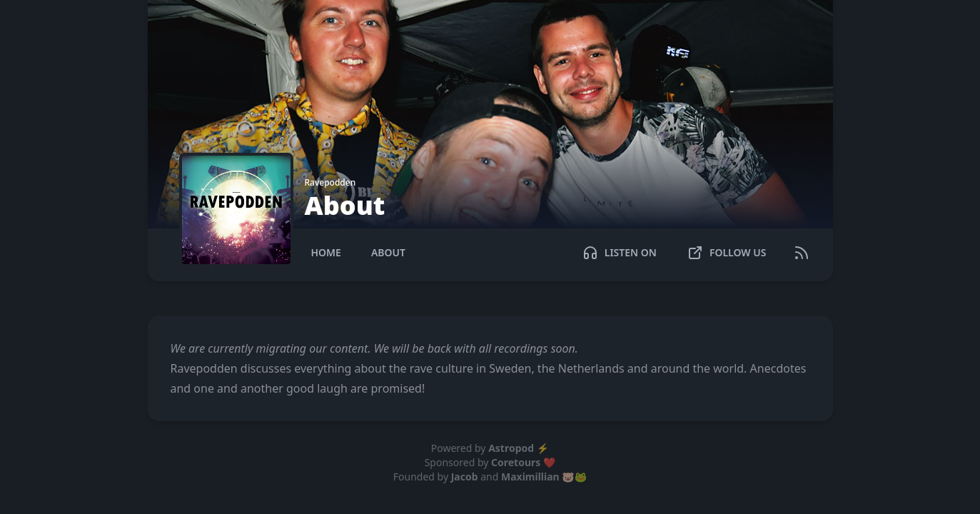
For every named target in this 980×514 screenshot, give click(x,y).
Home (326, 252)
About (388, 252)
